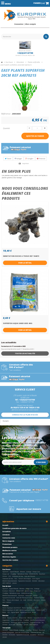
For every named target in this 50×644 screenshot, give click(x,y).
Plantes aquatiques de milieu (10, 610)
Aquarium (5, 589)
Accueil (5, 525)
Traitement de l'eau (8, 579)
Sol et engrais (36, 579)
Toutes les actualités (25, 353)
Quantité (6, 128)
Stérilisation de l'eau (18, 576)
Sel (21, 600)
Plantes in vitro (40, 610)
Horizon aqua (29, 591)
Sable (25, 600)
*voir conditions (15, 370)
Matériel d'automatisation (10, 581)
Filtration (23, 572)
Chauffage (13, 574)
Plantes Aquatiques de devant (30, 608)
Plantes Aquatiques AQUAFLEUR (12, 608)
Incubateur (33, 635)
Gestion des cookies (10, 560)
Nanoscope (29, 595)
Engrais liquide (15, 612)
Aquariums (5, 572)
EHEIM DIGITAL (34, 574)
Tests (16, 579)
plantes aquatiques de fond (27, 610)
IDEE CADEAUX (7, 583)
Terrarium (6, 628)
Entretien (35, 581)
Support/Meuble (14, 572)
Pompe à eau (36, 572)
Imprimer (26, 163)
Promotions (7, 544)
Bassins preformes (12, 618)
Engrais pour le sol (25, 612)
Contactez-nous (9, 538)
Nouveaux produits (10, 547)
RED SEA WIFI (20, 591)
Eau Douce (6, 569)
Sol (43, 622)
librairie (34, 612)
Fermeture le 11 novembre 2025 (13, 346)
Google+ (29, 159)
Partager (18, 159)
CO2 (10, 576)
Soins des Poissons (30, 576)
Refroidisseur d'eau (23, 574)
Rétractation (8, 554)
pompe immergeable (8, 632)
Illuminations (6, 622)
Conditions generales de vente (14, 528)
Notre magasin (8, 541)
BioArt (4, 612)
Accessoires (12, 625)
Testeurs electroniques (25, 579)
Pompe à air (6, 574)
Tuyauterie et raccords (25, 581)
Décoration (41, 581)
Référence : (6, 114)
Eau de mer (7, 586)
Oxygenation (6, 620)
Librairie (14, 583)
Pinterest (41, 159)
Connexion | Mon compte (25, 24)
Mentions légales (9, 557)
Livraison (6, 535)
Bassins (5, 615)
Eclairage (29, 572)
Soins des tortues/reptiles (22, 632)
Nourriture (42, 574)
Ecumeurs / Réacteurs (9, 591)
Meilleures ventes (10, 551)
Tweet (8, 159)
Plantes (5, 605)
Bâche (4, 618)
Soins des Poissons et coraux (24, 598)
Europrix (6, 421)
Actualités (7, 532)
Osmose (5, 576)
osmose (35, 595)
